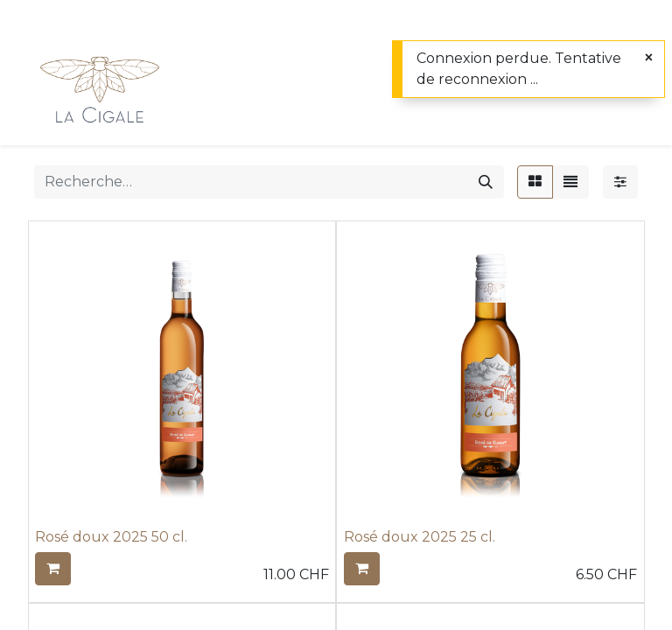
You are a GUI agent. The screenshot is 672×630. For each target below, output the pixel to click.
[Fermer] (649, 58)
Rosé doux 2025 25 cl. (420, 537)
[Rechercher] (486, 182)
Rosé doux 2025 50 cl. (111, 537)
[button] (53, 569)
